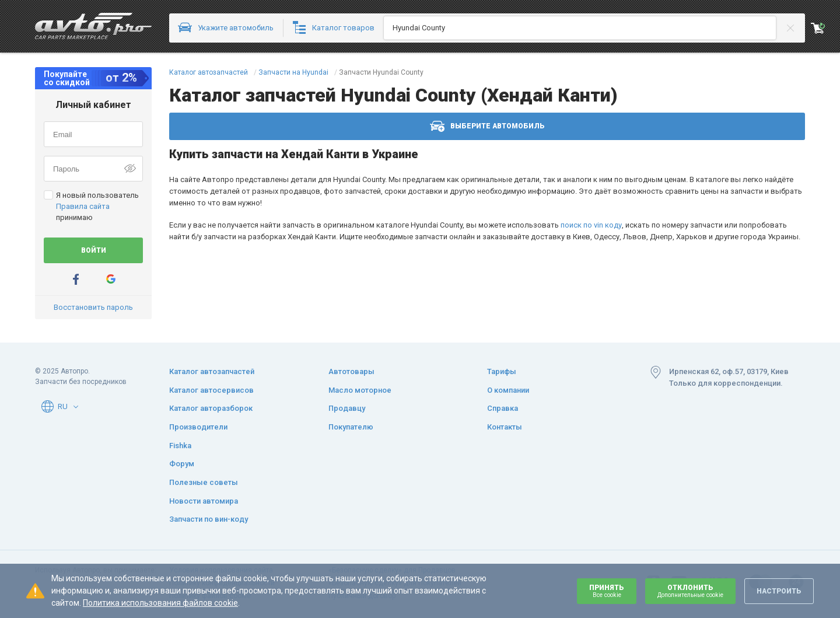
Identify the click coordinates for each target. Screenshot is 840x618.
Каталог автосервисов (211, 390)
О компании (508, 390)
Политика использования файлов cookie (160, 603)
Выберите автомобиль (487, 126)
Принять (607, 591)
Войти (94, 250)
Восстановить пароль (93, 307)
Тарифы (502, 371)
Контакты (505, 427)
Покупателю (351, 427)
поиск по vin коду (591, 225)
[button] (76, 407)
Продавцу (347, 408)
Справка (503, 408)
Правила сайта (83, 206)
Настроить (779, 591)
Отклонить (690, 591)
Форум (182, 464)
